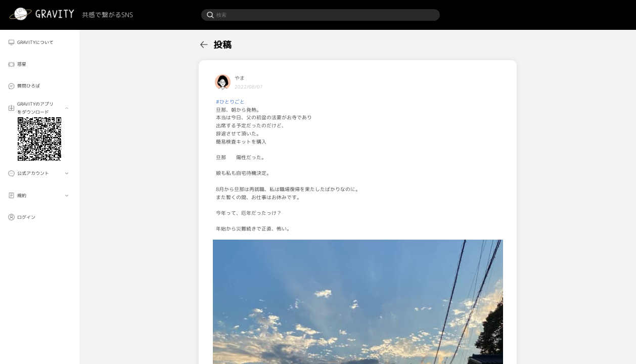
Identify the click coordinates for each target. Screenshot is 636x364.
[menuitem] (40, 43)
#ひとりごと (230, 102)
